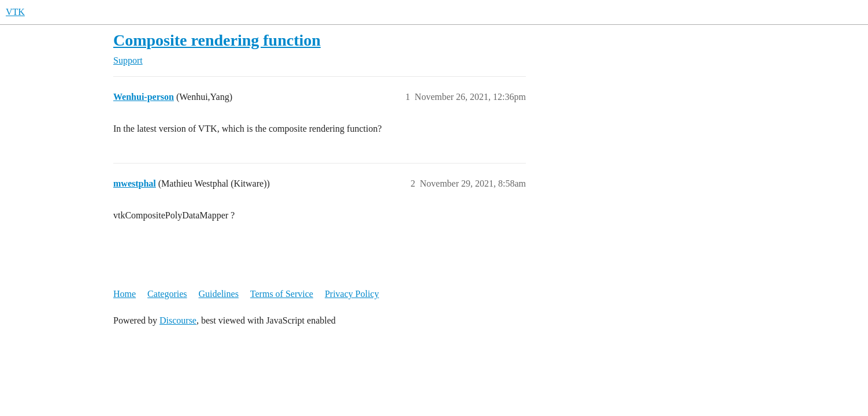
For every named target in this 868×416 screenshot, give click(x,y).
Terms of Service (282, 294)
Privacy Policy (352, 294)
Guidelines (219, 294)
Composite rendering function (217, 40)
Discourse (178, 320)
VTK (15, 12)
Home (125, 294)
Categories (167, 294)
